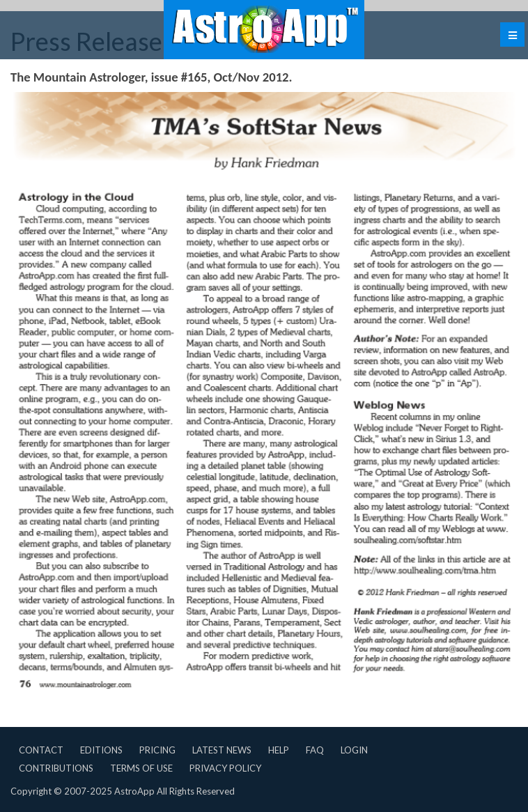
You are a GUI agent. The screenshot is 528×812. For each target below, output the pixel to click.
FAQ (315, 750)
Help (279, 750)
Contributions (56, 768)
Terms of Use (141, 768)
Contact (41, 750)
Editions (101, 750)
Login (354, 750)
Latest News (222, 750)
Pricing (157, 750)
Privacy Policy (225, 768)
